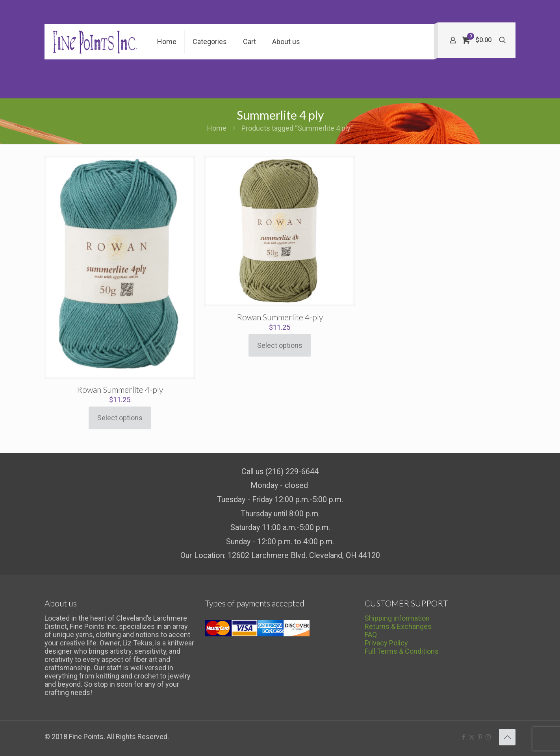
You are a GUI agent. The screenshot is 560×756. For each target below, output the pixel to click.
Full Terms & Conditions (402, 651)
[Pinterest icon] (480, 737)
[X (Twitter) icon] (472, 737)
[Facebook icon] (463, 737)
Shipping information (397, 618)
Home (217, 128)
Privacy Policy (386, 643)
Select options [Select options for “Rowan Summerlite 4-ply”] (120, 418)
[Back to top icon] (507, 737)
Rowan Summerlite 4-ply (120, 389)
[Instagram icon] (488, 737)
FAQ (371, 635)
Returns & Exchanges (398, 626)
